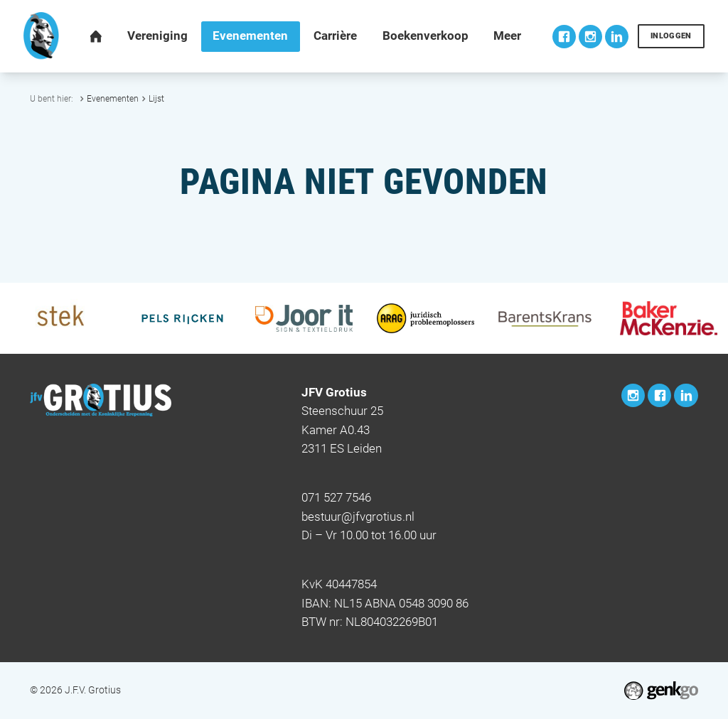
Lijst (156, 98)
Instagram (590, 37)
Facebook (564, 37)
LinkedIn (617, 37)
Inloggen (671, 36)
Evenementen (113, 98)
